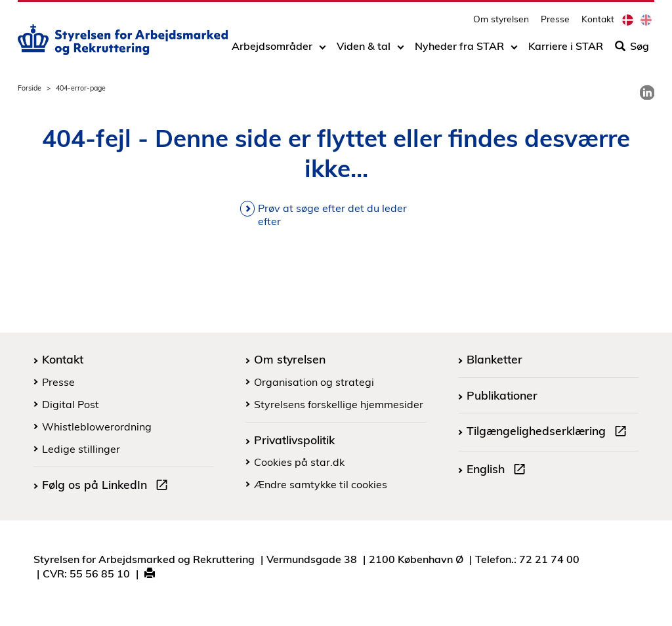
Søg (632, 51)
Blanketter (494, 359)
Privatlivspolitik (294, 440)
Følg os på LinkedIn (108, 486)
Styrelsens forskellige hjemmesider (339, 404)
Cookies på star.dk (299, 462)
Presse (555, 23)
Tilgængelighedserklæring (549, 432)
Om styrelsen (501, 23)
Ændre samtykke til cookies (321, 484)
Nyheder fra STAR (459, 51)
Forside (30, 88)
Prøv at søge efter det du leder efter (332, 215)
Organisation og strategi (314, 382)
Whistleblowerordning (97, 427)
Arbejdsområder (272, 51)
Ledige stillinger (81, 449)
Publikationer (502, 395)
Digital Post (71, 404)
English (499, 470)
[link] (647, 93)
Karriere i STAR (566, 51)
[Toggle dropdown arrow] (323, 51)
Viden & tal (364, 51)
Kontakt (598, 23)
